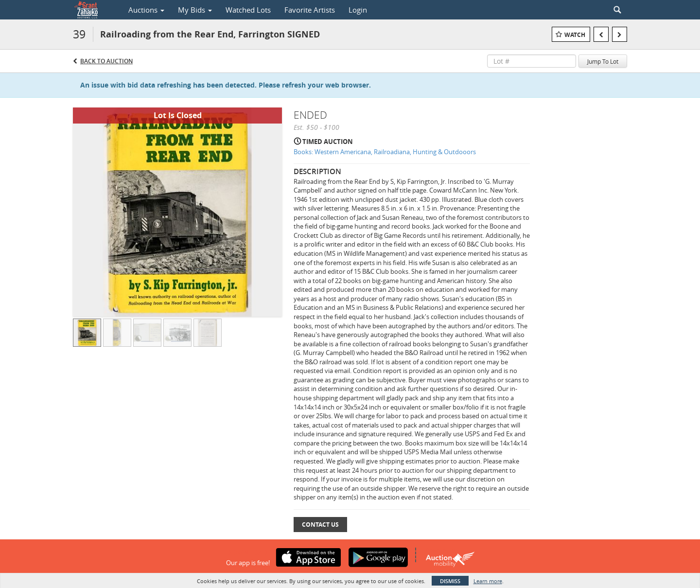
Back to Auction (106, 61)
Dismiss (450, 581)
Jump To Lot (603, 61)
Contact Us (320, 525)
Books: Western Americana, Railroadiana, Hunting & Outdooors (385, 152)
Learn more (488, 581)
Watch (575, 35)
